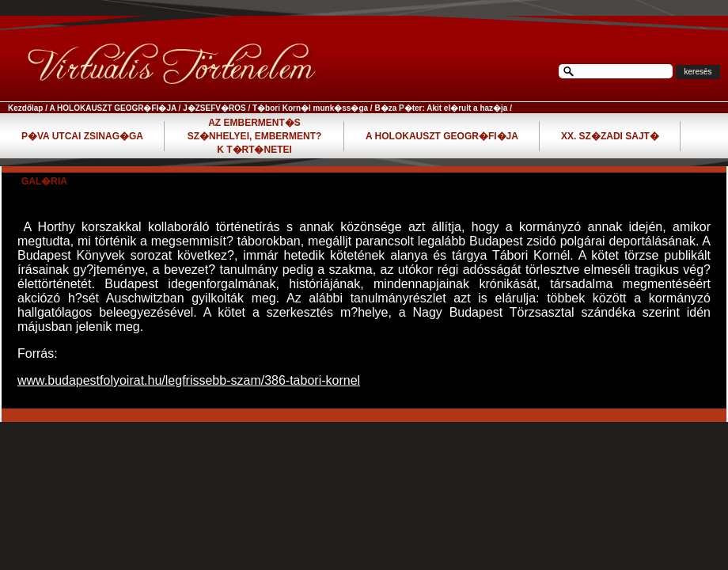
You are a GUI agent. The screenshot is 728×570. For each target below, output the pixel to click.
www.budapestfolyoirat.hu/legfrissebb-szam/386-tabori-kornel (189, 380)
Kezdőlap (25, 108)
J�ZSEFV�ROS (214, 108)
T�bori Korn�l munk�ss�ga (310, 108)
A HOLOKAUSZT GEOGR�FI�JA (112, 108)
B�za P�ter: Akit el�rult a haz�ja (441, 108)
